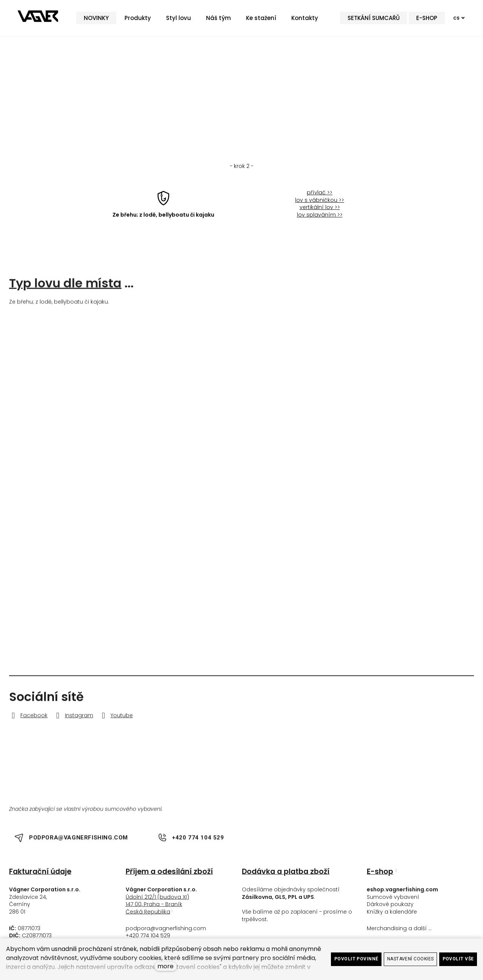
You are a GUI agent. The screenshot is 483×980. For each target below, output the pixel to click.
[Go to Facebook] (28, 720)
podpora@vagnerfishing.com (166, 932)
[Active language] (455, 21)
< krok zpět (241, 100)
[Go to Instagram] (73, 720)
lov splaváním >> (320, 220)
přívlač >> (320, 198)
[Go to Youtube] (116, 720)
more (165, 966)
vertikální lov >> (320, 213)
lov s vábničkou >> (320, 206)
